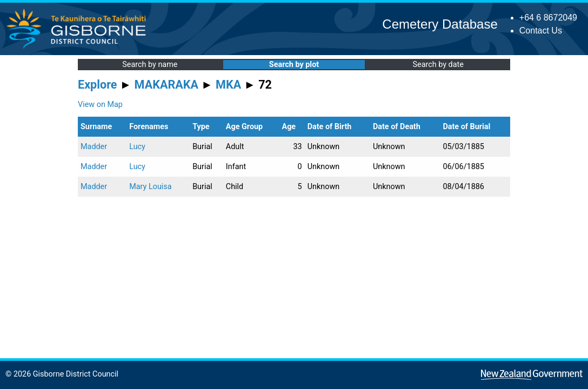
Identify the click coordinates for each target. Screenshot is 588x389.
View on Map (100, 105)
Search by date (438, 65)
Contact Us (541, 31)
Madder (94, 147)
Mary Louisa (150, 187)
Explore (98, 85)
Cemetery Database (440, 24)
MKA (228, 85)
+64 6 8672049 (548, 18)
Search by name (150, 65)
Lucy (137, 147)
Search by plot (294, 65)
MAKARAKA (166, 85)
